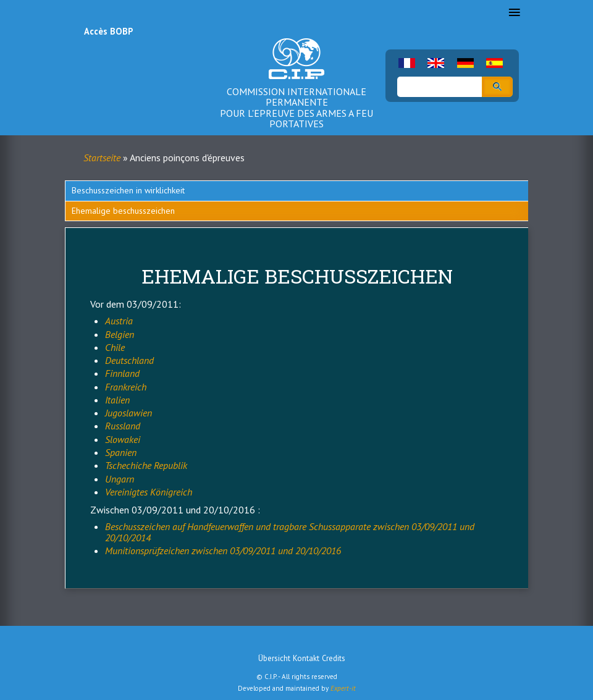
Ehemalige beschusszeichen (123, 211)
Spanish (494, 63)
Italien (117, 400)
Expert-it (343, 688)
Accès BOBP (108, 31)
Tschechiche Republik (146, 465)
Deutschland (129, 360)
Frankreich (126, 387)
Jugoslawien (128, 413)
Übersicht (274, 658)
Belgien (120, 334)
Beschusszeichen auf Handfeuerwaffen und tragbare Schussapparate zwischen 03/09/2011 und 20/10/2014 (290, 532)
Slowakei (123, 439)
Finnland (122, 373)
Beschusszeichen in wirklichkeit (128, 190)
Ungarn (120, 479)
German (465, 63)
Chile (115, 347)
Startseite (102, 158)
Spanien (121, 452)
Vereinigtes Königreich (149, 492)
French (407, 63)
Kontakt (306, 658)
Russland (123, 426)
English (436, 63)
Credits (334, 658)
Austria (119, 321)
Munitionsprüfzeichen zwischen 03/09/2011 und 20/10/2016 (223, 550)
